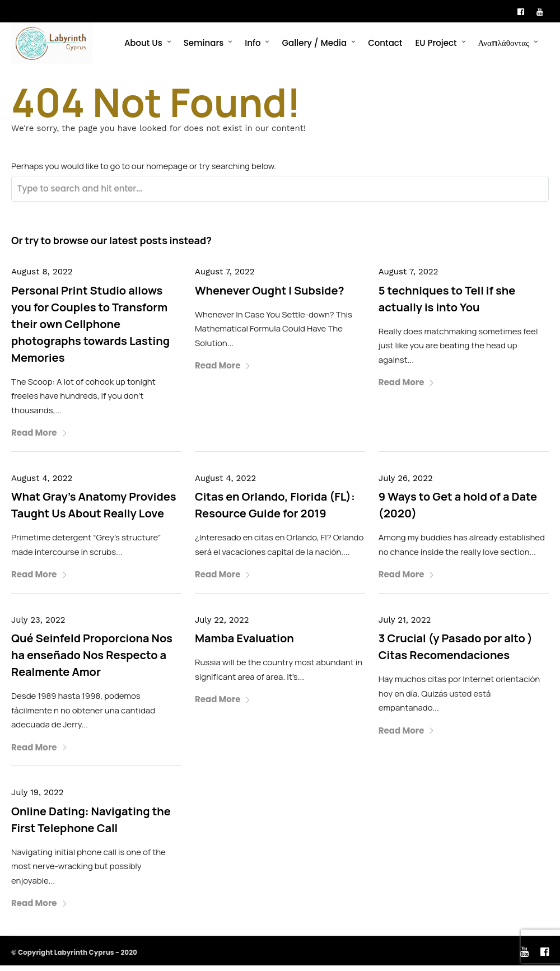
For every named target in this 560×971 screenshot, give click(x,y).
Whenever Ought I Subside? (270, 296)
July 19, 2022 (38, 798)
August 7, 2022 (225, 277)
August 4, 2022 (42, 484)
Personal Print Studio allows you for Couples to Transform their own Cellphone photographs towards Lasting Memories (90, 330)
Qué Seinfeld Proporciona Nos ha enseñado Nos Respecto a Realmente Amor (92, 660)
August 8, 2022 (42, 277)
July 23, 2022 (38, 625)
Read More (39, 438)
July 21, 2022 (405, 625)
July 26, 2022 (406, 484)
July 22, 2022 (222, 625)
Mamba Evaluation (244, 644)
